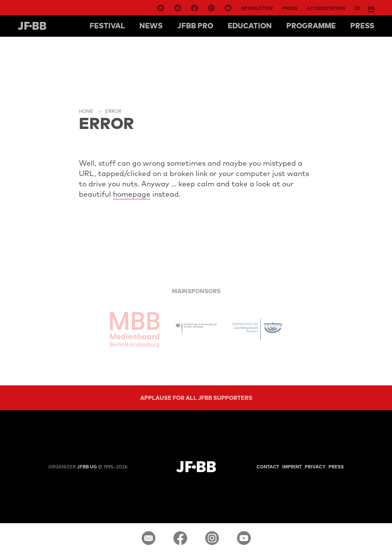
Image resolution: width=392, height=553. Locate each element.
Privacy (315, 467)
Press (290, 8)
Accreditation (326, 8)
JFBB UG (73, 467)
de (357, 8)
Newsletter (257, 8)
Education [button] (250, 26)
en (371, 8)
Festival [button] (107, 26)
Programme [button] (311, 26)
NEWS (151, 26)
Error (113, 111)
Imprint (292, 467)
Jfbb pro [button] (195, 26)
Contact (268, 467)
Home (86, 111)
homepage (132, 194)
